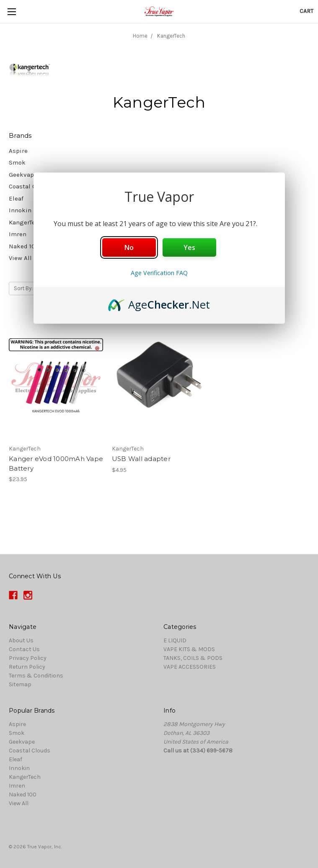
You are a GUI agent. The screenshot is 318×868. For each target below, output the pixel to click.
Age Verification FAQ (159, 273)
